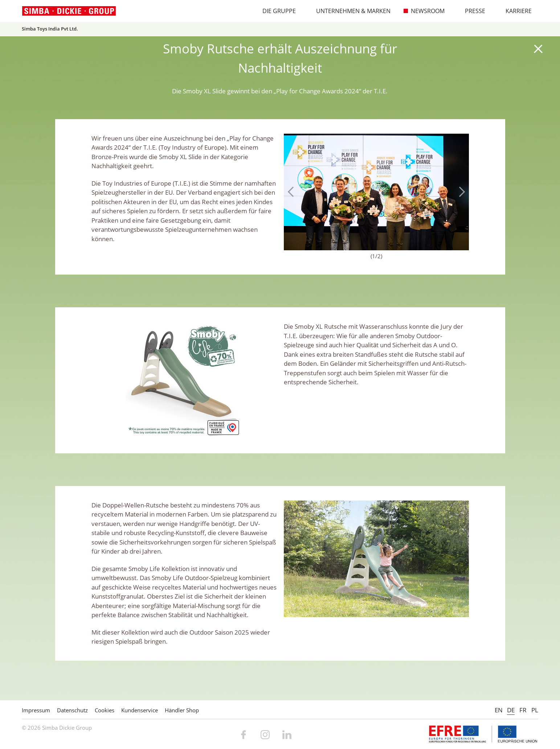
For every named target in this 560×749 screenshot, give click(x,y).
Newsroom (424, 11)
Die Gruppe (275, 11)
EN (499, 710)
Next (460, 192)
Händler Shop (182, 710)
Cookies (105, 710)
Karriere (515, 11)
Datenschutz (72, 710)
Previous (293, 192)
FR (523, 710)
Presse (471, 11)
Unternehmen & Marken (350, 11)
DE (511, 710)
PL (535, 710)
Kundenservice (140, 710)
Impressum (36, 710)
